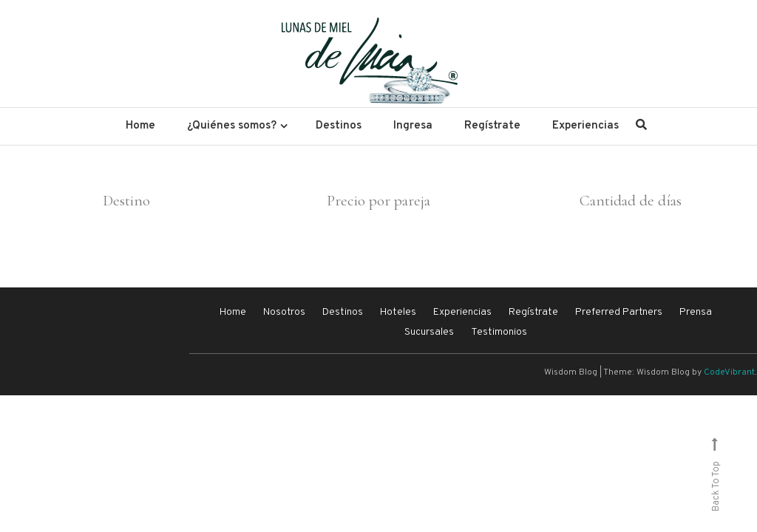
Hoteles (398, 312)
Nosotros (284, 312)
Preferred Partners (619, 312)
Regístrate (492, 126)
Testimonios (499, 332)
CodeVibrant (729, 372)
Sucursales (429, 332)
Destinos (339, 126)
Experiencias (585, 126)
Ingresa (413, 126)
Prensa (696, 312)
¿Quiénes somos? (232, 126)
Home (140, 126)
